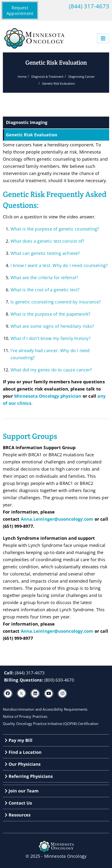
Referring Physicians (29, 776)
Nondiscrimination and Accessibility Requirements (45, 709)
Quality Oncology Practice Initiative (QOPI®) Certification (51, 724)
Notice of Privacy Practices (25, 716)
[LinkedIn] (35, 693)
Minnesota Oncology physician (48, 396)
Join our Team (22, 791)
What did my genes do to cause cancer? (51, 370)
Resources (18, 815)
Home (22, 77)
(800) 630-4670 (59, 680)
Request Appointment (20, 10)
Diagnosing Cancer (81, 77)
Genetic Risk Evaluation (32, 135)
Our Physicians (23, 764)
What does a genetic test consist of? (47, 241)
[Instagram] (62, 693)
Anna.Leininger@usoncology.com (57, 519)
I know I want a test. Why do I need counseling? (59, 265)
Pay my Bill (19, 740)
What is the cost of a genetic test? (45, 290)
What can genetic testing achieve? (45, 253)
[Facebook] (8, 693)
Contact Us (18, 803)
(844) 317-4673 (89, 6)
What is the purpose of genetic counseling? (55, 229)
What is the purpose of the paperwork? (50, 314)
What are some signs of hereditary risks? (52, 326)
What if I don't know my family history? (51, 338)
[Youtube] (49, 693)
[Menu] (103, 38)
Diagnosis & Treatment (47, 77)
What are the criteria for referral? (44, 277)
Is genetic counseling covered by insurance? (56, 302)
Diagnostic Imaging (27, 122)
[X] (21, 693)
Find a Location (23, 752)
